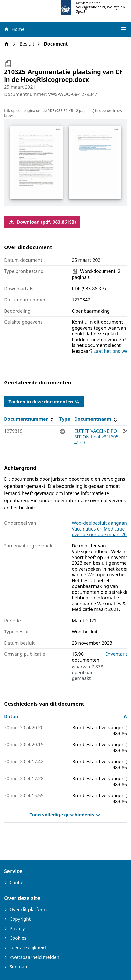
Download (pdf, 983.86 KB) (42, 222)
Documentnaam (96, 419)
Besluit (28, 44)
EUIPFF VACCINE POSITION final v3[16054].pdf (96, 437)
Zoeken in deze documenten (44, 402)
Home (14, 29)
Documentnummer (30, 419)
